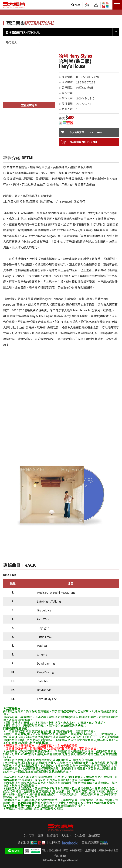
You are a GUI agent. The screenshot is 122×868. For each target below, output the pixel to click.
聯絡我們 (52, 835)
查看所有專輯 (29, 105)
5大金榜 (80, 835)
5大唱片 (14, 5)
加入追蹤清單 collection (81, 132)
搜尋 (77, 5)
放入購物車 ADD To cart (79, 142)
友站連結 (94, 835)
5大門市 (29, 835)
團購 (40, 835)
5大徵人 (66, 835)
